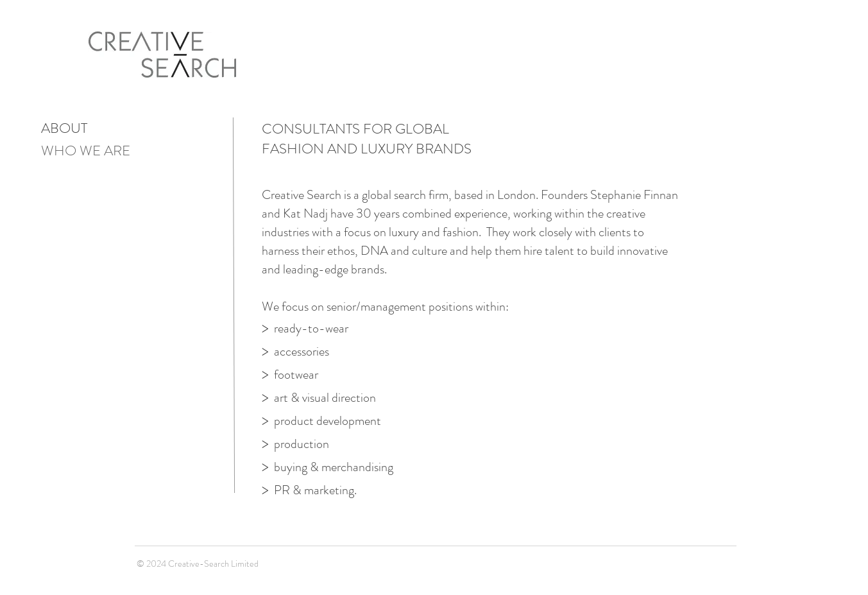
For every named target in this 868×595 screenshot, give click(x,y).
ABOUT (64, 128)
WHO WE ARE (86, 151)
